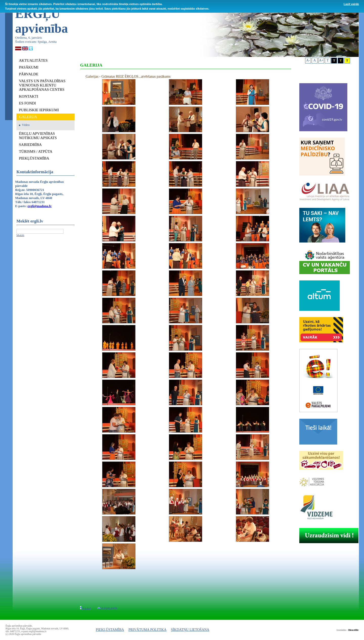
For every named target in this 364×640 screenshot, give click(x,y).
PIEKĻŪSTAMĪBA (110, 630)
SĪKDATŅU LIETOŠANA (190, 630)
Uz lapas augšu (107, 608)
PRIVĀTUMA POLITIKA (147, 630)
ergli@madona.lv (40, 206)
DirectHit (353, 630)
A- (308, 60)
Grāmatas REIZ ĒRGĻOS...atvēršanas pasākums (136, 76)
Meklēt (20, 235)
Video (26, 125)
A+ (321, 60)
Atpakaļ (86, 608)
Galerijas (92, 76)
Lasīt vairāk (351, 4)
